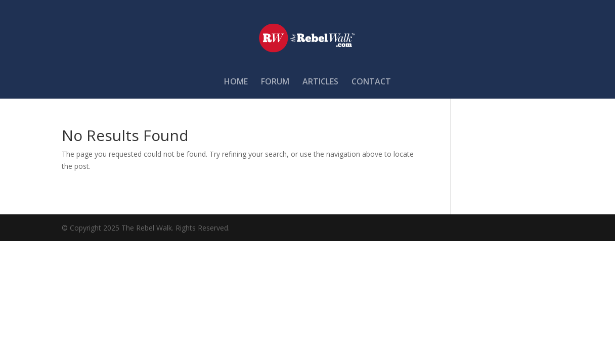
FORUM (275, 82)
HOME (236, 82)
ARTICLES (320, 82)
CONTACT (371, 82)
